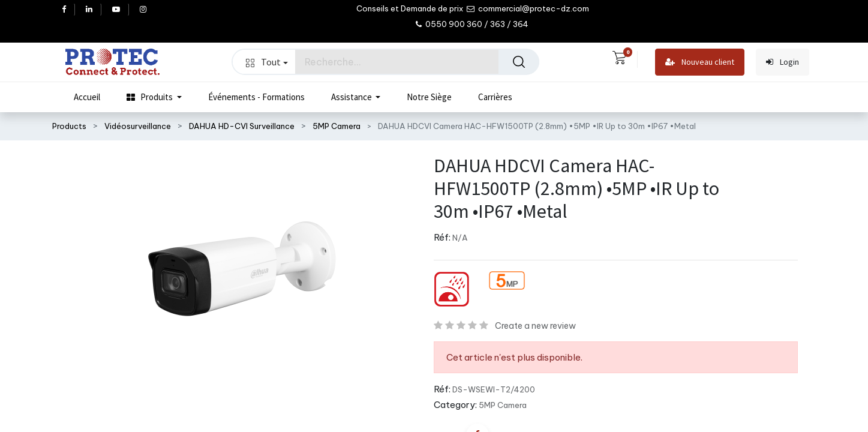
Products (69, 126)
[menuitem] (87, 97)
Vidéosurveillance (138, 126)
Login (783, 62)
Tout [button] (267, 62)
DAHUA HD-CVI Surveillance (242, 126)
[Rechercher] (519, 62)
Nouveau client (700, 62)
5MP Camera (337, 126)
